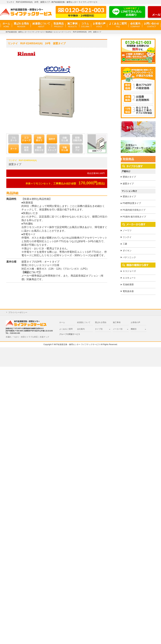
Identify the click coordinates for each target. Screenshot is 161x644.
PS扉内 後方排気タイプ (134, 217)
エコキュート (129, 278)
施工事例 (72, 25)
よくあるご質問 (118, 25)
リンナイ (127, 237)
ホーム (6, 25)
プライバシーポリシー (18, 312)
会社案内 (135, 25)
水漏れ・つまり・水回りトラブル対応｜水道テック (27, 337)
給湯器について (41, 25)
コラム (85, 25)
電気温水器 (128, 291)
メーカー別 (118, 329)
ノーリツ (127, 230)
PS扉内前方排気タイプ (134, 210)
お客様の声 (99, 25)
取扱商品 (59, 25)
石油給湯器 (128, 284)
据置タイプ (128, 184)
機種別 (134, 329)
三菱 (125, 244)
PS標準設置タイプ (132, 203)
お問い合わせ (152, 25)
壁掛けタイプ (129, 177)
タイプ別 (99, 329)
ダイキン (127, 251)
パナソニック (129, 257)
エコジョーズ (129, 271)
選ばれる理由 (21, 25)
